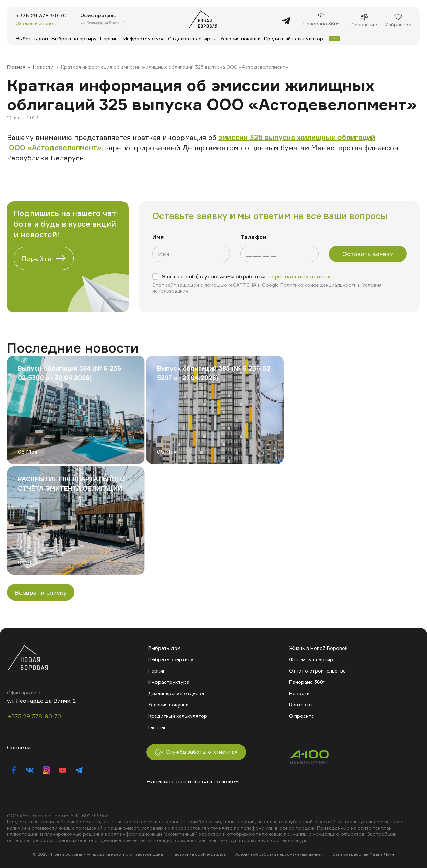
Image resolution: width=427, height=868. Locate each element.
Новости (43, 67)
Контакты (301, 705)
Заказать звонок (36, 23)
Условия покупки (240, 39)
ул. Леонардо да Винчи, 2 (103, 23)
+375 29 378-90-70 (41, 16)
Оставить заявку (368, 254)
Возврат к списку (41, 592)
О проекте (302, 716)
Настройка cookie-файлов (199, 854)
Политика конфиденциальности (318, 285)
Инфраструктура (144, 39)
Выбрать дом (32, 39)
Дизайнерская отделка (176, 693)
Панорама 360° (307, 682)
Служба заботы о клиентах (197, 752)
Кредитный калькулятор (294, 39)
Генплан (157, 727)
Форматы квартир (311, 659)
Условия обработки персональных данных (279, 854)
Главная (16, 67)
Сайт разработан (350, 854)
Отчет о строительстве (317, 671)
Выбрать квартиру (74, 39)
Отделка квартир (189, 39)
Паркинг (110, 39)
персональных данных (299, 276)
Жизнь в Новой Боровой (318, 648)
